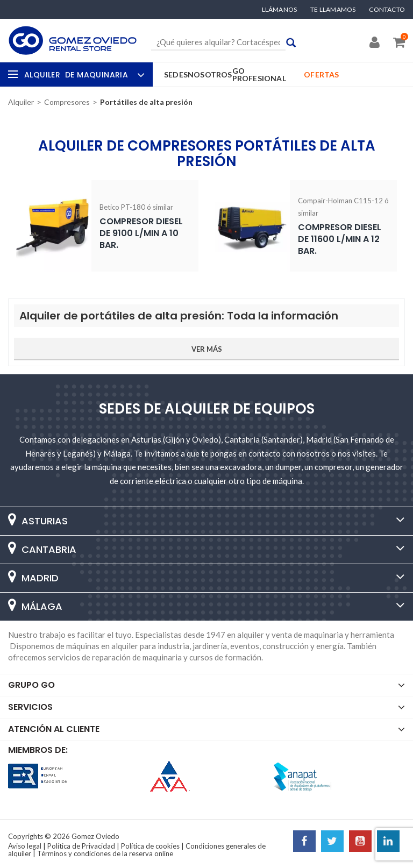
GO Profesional (259, 74)
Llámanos (280, 10)
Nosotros (210, 74)
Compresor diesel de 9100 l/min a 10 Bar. (141, 233)
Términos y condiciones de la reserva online (105, 853)
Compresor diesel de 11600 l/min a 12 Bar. (340, 239)
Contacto (387, 10)
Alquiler (83, 75)
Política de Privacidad (81, 846)
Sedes (176, 74)
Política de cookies (150, 846)
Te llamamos (333, 10)
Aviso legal (25, 846)
